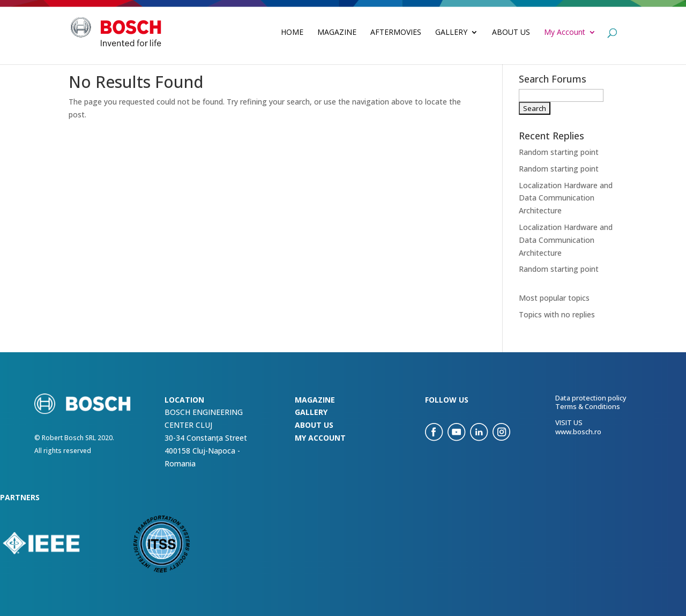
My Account (565, 33)
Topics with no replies (557, 314)
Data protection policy (591, 398)
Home (292, 33)
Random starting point (559, 152)
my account (320, 438)
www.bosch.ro (578, 432)
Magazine (337, 33)
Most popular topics (554, 298)
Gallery (451, 33)
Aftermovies (396, 33)
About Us (511, 33)
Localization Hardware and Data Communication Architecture (566, 198)
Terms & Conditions (588, 406)
